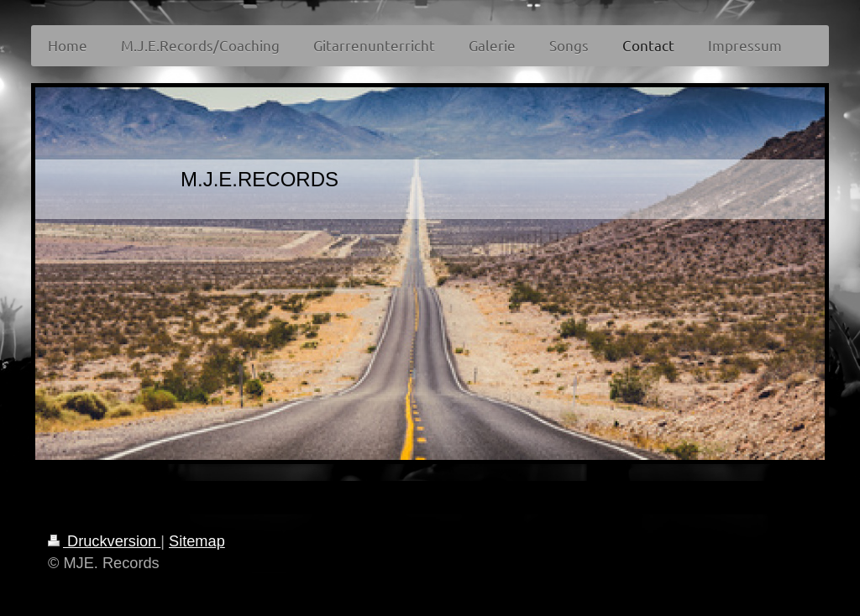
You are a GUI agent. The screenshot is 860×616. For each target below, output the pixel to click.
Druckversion (104, 541)
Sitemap (197, 541)
